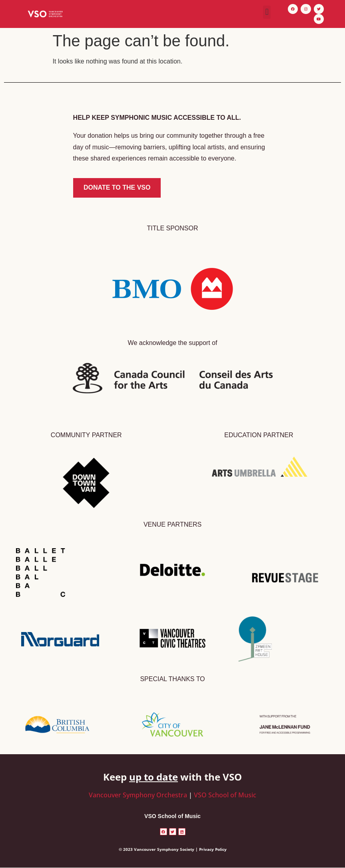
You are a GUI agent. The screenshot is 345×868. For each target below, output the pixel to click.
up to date (154, 777)
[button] (267, 12)
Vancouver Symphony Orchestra (138, 795)
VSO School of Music (225, 795)
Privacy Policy (213, 849)
